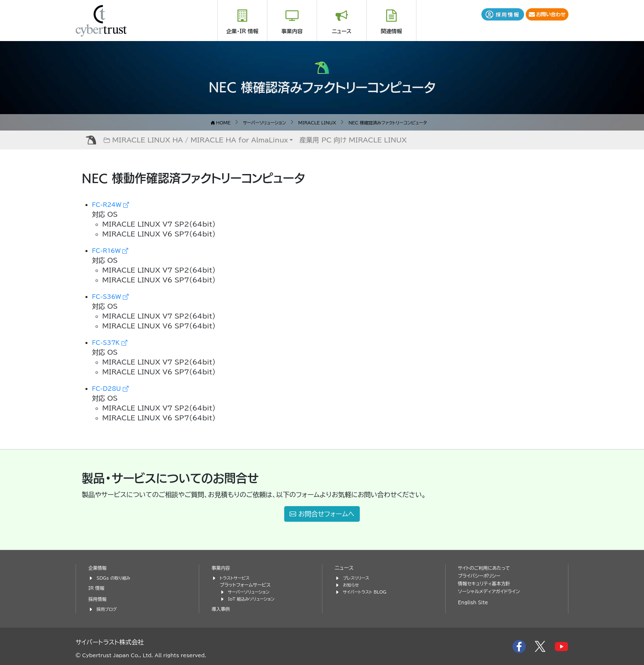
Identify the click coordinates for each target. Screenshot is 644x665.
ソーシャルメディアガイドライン (493, 591)
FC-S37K (113, 342)
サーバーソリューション (251, 591)
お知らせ (352, 584)
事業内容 (292, 31)
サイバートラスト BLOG (367, 591)
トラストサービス (237, 577)
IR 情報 (97, 588)
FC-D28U (113, 388)
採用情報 (99, 599)
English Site (475, 602)
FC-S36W (113, 296)
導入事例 (222, 609)
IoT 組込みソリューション (254, 598)
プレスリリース (358, 577)
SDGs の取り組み (116, 577)
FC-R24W (114, 204)
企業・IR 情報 (242, 31)
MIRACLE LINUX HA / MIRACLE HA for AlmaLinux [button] (196, 140)
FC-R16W (113, 250)
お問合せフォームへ (322, 514)
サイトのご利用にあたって (487, 568)
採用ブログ (108, 609)
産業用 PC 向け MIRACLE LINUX (353, 140)
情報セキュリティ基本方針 (487, 583)
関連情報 (391, 31)
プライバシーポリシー (482, 575)
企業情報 (99, 568)
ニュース (342, 31)
